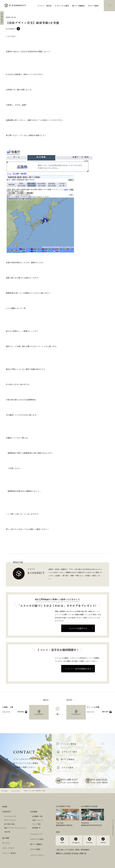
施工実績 (6, 838)
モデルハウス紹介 (62, 6)
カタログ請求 (93, 6)
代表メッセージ (37, 820)
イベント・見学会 (44, 6)
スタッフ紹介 (37, 824)
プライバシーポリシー (38, 855)
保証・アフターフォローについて (15, 828)
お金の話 (7, 832)
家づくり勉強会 (78, 6)
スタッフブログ (15, 791)
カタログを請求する (78, 628)
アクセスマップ (36, 834)
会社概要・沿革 (37, 816)
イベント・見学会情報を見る (78, 669)
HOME (6, 791)
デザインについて (10, 820)
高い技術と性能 (9, 824)
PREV (46, 700)
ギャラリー (6, 843)
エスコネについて (10, 816)
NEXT (69, 700)
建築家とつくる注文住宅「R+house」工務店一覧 (72, 855)
